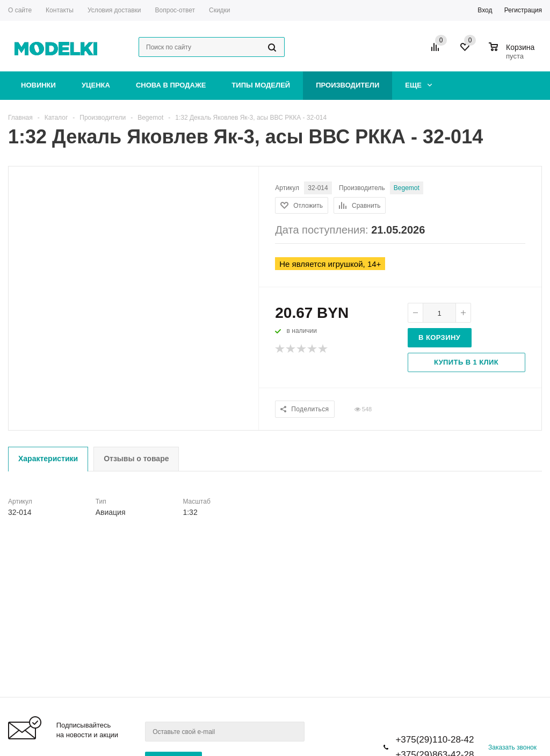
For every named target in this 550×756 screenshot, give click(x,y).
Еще (418, 85)
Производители (348, 85)
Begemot (407, 188)
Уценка (96, 85)
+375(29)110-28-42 (435, 740)
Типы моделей (261, 85)
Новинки (38, 85)
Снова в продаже (171, 85)
